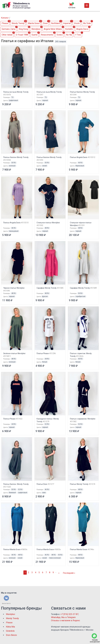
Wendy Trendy (18, 23)
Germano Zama (9, 29)
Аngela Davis (82, 29)
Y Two (78, 35)
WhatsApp (56, 617)
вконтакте (6, 603)
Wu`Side (87, 23)
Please (5, 23)
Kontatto (69, 29)
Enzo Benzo (11, 635)
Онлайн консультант (94, 641)
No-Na (69, 35)
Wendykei (36, 29)
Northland (55, 23)
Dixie (45, 23)
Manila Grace (34, 23)
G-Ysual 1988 (22, 35)
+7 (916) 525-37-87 (69, 614)
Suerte (35, 35)
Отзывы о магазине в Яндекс (65, 620)
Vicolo (77, 23)
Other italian (7, 35)
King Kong (23, 29)
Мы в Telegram (68, 617)
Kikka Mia (10, 627)
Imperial (67, 23)
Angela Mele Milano (53, 29)
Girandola (10, 631)
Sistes (60, 35)
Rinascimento (47, 35)
